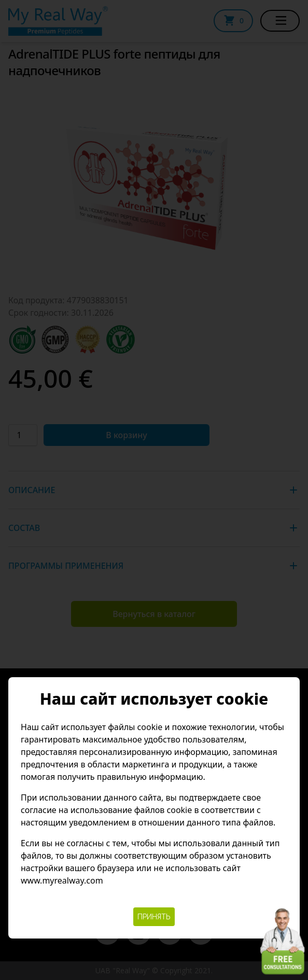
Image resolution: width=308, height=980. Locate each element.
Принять (154, 917)
